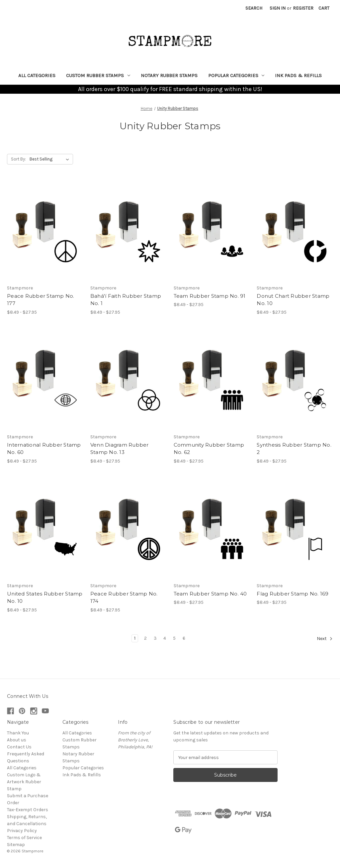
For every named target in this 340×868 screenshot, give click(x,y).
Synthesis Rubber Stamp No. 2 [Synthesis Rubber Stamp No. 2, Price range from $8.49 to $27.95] (294, 449)
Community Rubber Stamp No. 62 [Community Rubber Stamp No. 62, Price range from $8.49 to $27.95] (209, 449)
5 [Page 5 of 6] (174, 638)
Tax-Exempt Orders (28, 810)
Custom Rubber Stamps (98, 75)
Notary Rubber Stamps (169, 75)
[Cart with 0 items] (324, 8)
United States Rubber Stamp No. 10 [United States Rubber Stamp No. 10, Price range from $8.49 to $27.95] (45, 597)
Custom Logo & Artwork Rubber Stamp (24, 782)
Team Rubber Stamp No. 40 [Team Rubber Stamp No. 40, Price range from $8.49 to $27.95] (210, 594)
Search (254, 8)
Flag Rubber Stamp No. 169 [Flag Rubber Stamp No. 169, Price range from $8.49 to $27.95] (293, 594)
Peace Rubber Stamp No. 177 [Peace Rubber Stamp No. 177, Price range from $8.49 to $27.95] (41, 300)
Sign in (278, 8)
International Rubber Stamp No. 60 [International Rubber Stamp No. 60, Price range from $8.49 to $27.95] (44, 449)
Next (325, 639)
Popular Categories (236, 75)
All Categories (37, 75)
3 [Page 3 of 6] (155, 638)
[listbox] (51, 159)
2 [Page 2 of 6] (145, 638)
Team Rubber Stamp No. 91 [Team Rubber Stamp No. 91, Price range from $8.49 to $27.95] (210, 296)
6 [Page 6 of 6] (184, 638)
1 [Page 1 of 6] (135, 638)
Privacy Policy (22, 831)
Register (303, 8)
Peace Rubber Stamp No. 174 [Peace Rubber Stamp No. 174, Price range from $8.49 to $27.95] (124, 597)
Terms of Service (24, 838)
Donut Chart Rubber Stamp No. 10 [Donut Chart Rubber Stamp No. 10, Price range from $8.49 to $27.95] (293, 300)
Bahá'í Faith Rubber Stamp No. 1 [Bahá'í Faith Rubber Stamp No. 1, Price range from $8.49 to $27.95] (126, 300)
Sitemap (16, 845)
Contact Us (19, 747)
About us (17, 740)
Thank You (18, 733)
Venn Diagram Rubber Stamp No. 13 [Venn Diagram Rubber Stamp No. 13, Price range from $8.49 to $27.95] (120, 449)
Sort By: (18, 159)
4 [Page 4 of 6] (165, 638)
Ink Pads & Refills (298, 75)
